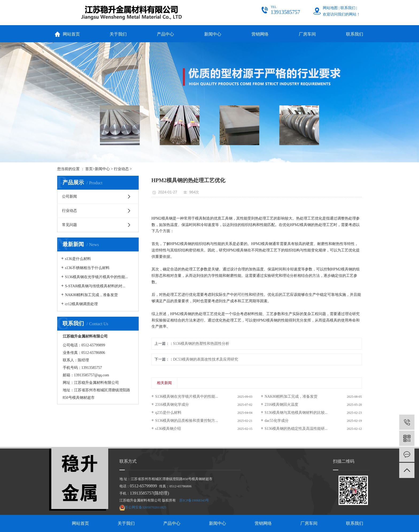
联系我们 (348, 8)
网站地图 (330, 8)
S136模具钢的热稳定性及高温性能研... (296, 429)
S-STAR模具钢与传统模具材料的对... (95, 286)
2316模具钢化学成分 (172, 405)
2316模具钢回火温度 (281, 405)
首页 (89, 169)
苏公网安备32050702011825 (146, 507)
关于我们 (118, 34)
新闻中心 (213, 34)
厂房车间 (307, 34)
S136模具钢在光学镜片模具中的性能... (96, 277)
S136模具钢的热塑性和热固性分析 (201, 344)
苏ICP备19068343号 (194, 500)
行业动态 (121, 169)
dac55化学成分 (276, 421)
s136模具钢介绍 (168, 429)
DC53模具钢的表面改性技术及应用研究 (206, 359)
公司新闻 (69, 196)
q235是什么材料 (168, 413)
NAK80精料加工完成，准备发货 (91, 295)
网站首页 (71, 34)
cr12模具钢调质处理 (81, 304)
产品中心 (165, 34)
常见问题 (69, 225)
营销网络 (260, 34)
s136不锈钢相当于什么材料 (87, 268)
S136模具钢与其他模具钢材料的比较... (296, 413)
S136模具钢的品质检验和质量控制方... (187, 421)
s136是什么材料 (78, 259)
